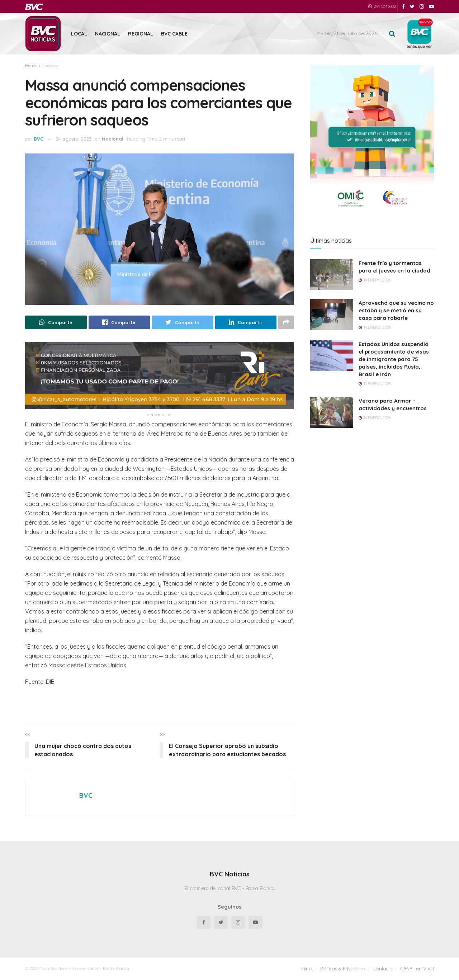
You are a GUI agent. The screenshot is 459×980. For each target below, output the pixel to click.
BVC (39, 139)
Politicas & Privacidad (343, 969)
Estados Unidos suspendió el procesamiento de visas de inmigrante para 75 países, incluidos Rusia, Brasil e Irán (394, 359)
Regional (141, 34)
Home (31, 65)
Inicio (307, 969)
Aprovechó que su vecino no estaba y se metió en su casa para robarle (396, 310)
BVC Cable (174, 34)
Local (79, 34)
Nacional (108, 34)
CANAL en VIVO (417, 969)
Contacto (383, 969)
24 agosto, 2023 (74, 139)
